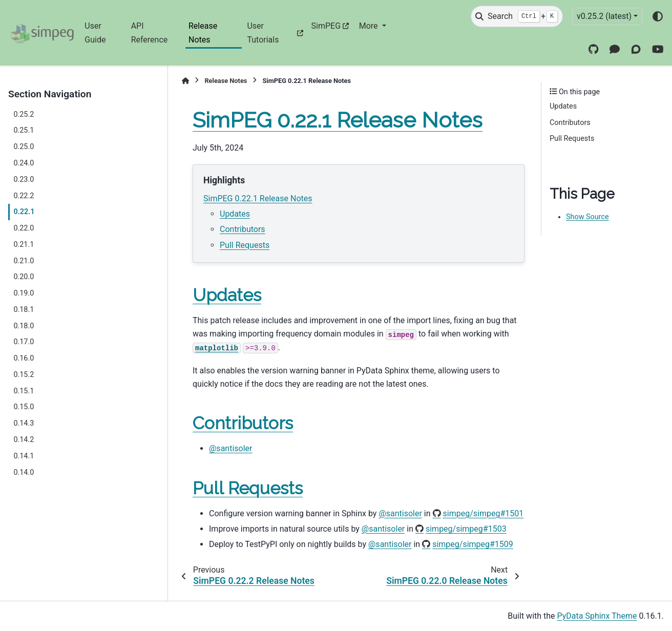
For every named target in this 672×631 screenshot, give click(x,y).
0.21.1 (24, 245)
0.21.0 (24, 261)
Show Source (587, 217)
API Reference (150, 33)
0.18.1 (24, 310)
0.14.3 (24, 423)
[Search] (517, 16)
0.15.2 (24, 375)
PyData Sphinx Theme (597, 616)
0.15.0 (24, 407)
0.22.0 (24, 228)
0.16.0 (24, 358)
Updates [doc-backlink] (227, 295)
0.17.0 (24, 342)
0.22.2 (24, 196)
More (370, 26)
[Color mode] (658, 16)
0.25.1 (24, 130)
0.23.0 (24, 180)
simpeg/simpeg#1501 (484, 513)
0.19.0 (24, 293)
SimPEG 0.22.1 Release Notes (258, 198)
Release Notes (203, 33)
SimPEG (326, 26)
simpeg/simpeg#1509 (473, 544)
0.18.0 (24, 326)
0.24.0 (24, 163)
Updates (235, 214)
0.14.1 (24, 456)
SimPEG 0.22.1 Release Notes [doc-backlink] (338, 120)
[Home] (185, 81)
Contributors (243, 229)
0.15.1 (24, 391)
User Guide (95, 33)
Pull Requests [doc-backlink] (248, 488)
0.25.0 (24, 147)
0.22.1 (24, 212)
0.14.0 (24, 472)
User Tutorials (263, 33)
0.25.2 (24, 114)
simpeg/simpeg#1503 (466, 529)
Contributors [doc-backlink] (243, 423)
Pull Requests (245, 245)
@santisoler (230, 448)
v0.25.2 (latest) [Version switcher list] (604, 16)
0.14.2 (24, 440)
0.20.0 (24, 277)
